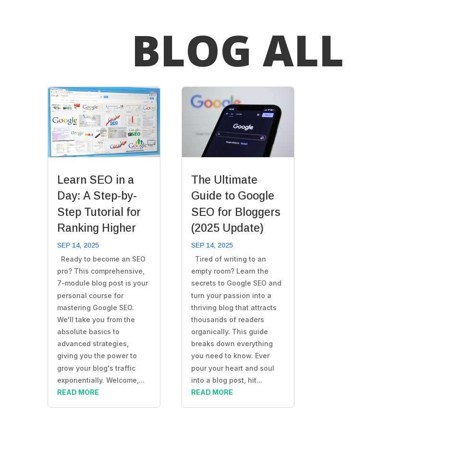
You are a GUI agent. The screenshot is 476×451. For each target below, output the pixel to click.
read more (78, 392)
